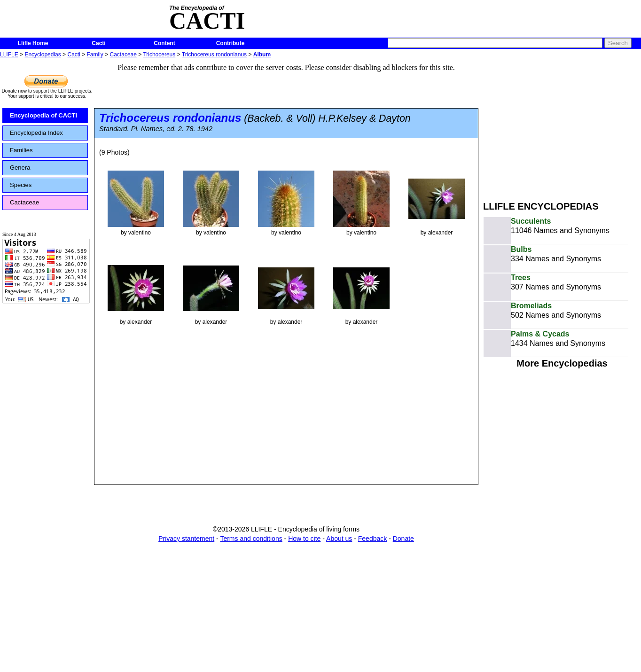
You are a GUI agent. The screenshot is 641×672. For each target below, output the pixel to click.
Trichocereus (159, 55)
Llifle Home (33, 43)
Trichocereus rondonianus (214, 55)
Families (21, 150)
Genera (20, 168)
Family (95, 55)
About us (339, 539)
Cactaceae (123, 55)
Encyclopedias (43, 55)
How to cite (304, 539)
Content (164, 43)
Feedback (372, 539)
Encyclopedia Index (36, 133)
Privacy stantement (186, 539)
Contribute (231, 43)
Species (21, 185)
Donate (403, 539)
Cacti (98, 43)
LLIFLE (9, 55)
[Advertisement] (562, 126)
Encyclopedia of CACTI (43, 115)
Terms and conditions (251, 539)
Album (262, 55)
